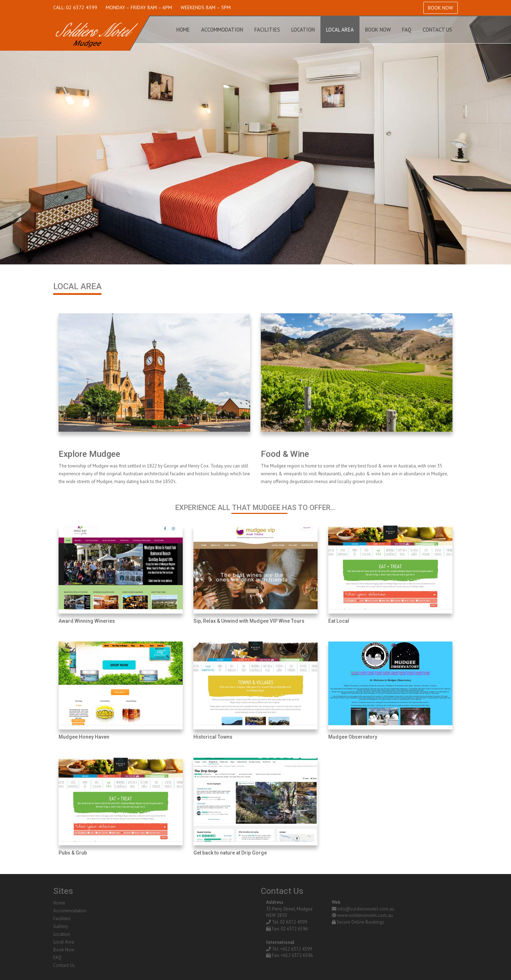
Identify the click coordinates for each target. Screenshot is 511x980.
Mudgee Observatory (353, 737)
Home (183, 30)
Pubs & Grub (73, 853)
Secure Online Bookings (361, 922)
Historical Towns (213, 737)
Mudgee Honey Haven (84, 737)
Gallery (61, 926)
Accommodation (222, 30)
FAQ (407, 30)
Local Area (340, 30)
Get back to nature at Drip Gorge (230, 853)
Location (303, 30)
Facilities (267, 30)
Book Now (441, 8)
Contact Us (437, 30)
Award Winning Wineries (87, 621)
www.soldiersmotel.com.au (365, 915)
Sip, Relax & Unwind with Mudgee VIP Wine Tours (249, 621)
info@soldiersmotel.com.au (366, 909)
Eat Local (339, 621)
